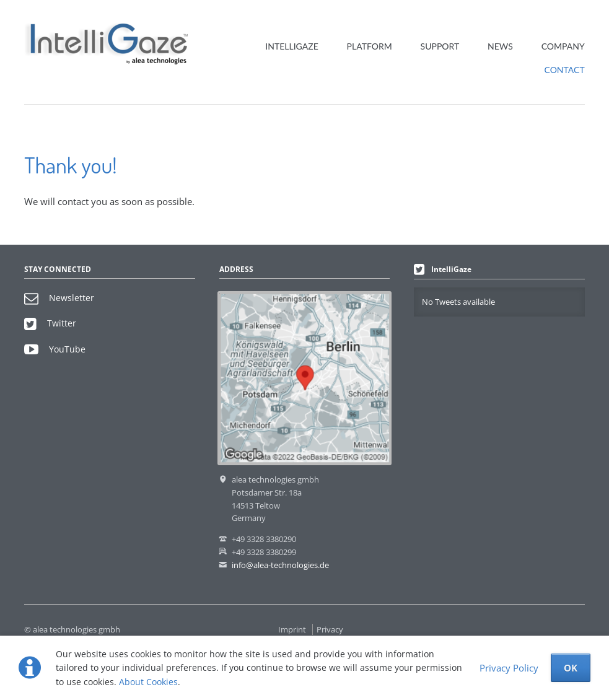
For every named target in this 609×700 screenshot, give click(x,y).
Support (440, 46)
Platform (370, 46)
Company (563, 46)
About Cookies (148, 682)
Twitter (50, 323)
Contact (565, 70)
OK (571, 668)
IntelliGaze (291, 46)
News (500, 46)
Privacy (330, 629)
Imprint (292, 629)
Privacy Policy (509, 668)
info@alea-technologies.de (280, 565)
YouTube (55, 349)
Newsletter (59, 298)
